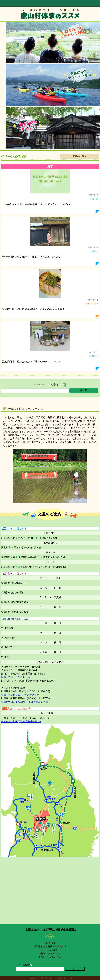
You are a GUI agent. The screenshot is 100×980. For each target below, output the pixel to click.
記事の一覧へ (80, 156)
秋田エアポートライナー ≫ (16, 677)
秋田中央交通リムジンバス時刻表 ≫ (20, 695)
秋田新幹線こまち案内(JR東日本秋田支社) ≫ (25, 702)
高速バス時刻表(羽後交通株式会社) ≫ (21, 721)
